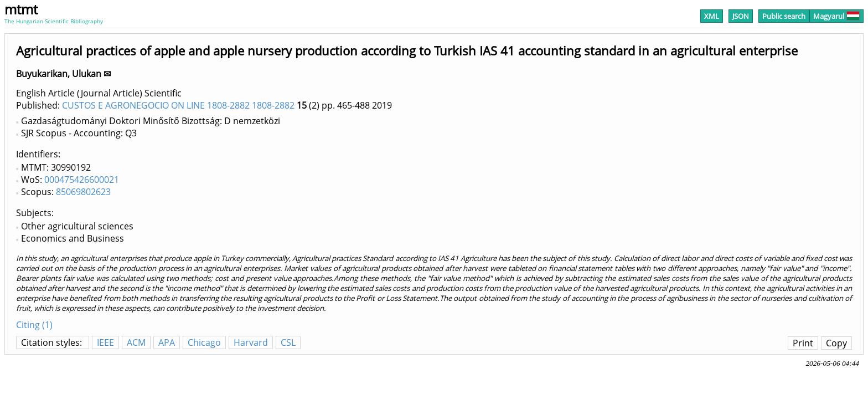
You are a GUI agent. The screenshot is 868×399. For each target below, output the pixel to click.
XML (712, 16)
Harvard (251, 342)
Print (803, 343)
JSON (741, 16)
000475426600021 (82, 180)
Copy (836, 343)
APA (167, 342)
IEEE (105, 342)
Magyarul (836, 16)
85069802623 (83, 192)
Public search (784, 16)
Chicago (204, 342)
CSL (288, 342)
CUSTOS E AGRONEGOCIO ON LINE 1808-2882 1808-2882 (178, 105)
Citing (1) (34, 325)
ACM (136, 342)
